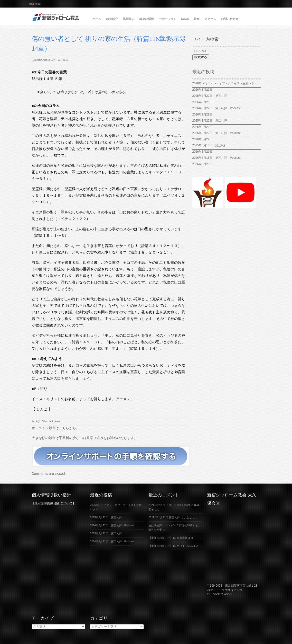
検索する (201, 57)
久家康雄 (182, 538)
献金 (197, 19)
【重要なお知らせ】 (161, 538)
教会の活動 (147, 19)
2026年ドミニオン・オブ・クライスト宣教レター (225, 83)
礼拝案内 (129, 19)
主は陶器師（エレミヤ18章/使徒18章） (172, 525)
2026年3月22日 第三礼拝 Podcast (217, 108)
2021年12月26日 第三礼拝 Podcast (169, 505)
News (185, 19)
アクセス (210, 19)
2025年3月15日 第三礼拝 (211, 145)
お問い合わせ (230, 19)
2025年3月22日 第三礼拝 (210, 96)
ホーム (97, 19)
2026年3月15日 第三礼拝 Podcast (217, 158)
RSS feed (35, 4)
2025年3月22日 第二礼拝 (211, 121)
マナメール (55, 421)
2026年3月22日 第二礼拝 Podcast (217, 133)
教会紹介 (112, 19)
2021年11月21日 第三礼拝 (164, 517)
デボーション (168, 19)
